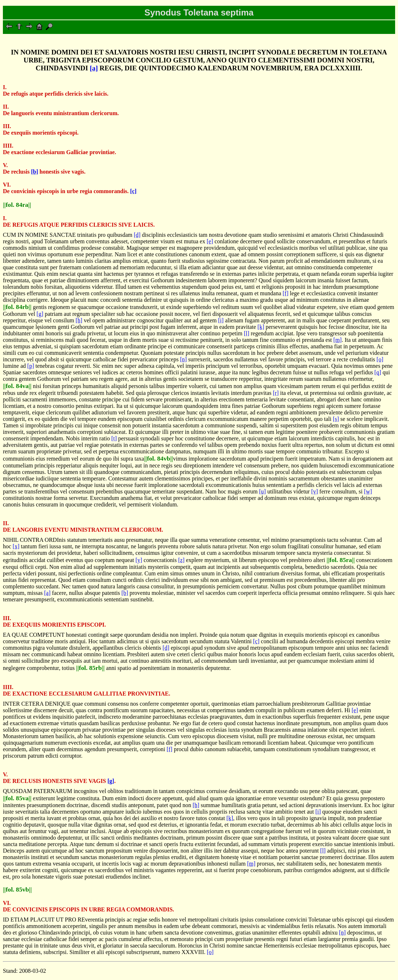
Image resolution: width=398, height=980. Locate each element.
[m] (338, 340)
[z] (181, 560)
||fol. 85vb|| (17, 889)
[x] (16, 546)
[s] (336, 419)
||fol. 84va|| (17, 386)
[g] (40, 314)
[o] (380, 359)
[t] (114, 438)
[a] (94, 68)
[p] (31, 366)
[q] (378, 372)
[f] (285, 293)
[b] (35, 172)
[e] (210, 241)
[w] (368, 491)
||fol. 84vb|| (158, 458)
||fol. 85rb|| (90, 668)
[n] (183, 359)
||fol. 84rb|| (17, 307)
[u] (263, 491)
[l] (247, 333)
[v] (314, 491)
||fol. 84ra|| (17, 205)
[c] (134, 191)
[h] (79, 320)
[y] (139, 560)
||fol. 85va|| (17, 798)
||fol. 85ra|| (341, 560)
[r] (276, 393)
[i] (221, 320)
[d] (137, 235)
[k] (261, 327)
